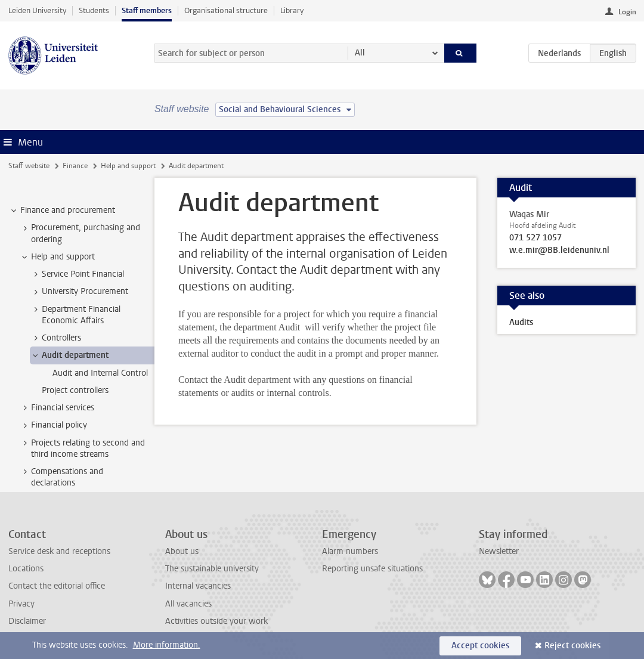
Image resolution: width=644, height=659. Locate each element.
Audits (521, 322)
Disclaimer (27, 621)
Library (292, 10)
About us (182, 551)
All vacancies (188, 604)
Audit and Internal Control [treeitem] (100, 373)
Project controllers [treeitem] (75, 390)
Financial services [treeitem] (57, 408)
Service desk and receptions (59, 551)
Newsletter (499, 551)
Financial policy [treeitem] (53, 425)
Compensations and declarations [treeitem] (61, 477)
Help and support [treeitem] (57, 257)
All (360, 53)
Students (94, 10)
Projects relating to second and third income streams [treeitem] (82, 448)
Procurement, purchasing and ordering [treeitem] (80, 233)
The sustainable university (212, 569)
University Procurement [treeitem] (79, 292)
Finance (75, 166)
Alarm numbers (350, 551)
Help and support (128, 166)
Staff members (147, 10)
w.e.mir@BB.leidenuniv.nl (559, 250)
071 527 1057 (535, 238)
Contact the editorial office (57, 586)
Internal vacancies (198, 586)
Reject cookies (572, 646)
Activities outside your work (216, 621)
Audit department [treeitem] (69, 355)
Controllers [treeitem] (56, 338)
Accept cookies (480, 646)
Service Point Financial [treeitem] (77, 274)
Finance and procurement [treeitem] (62, 211)
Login (627, 12)
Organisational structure (226, 10)
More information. (167, 645)
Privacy (21, 604)
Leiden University (37, 10)
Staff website (29, 166)
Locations (26, 569)
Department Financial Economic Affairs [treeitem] (75, 315)
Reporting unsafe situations (372, 569)
